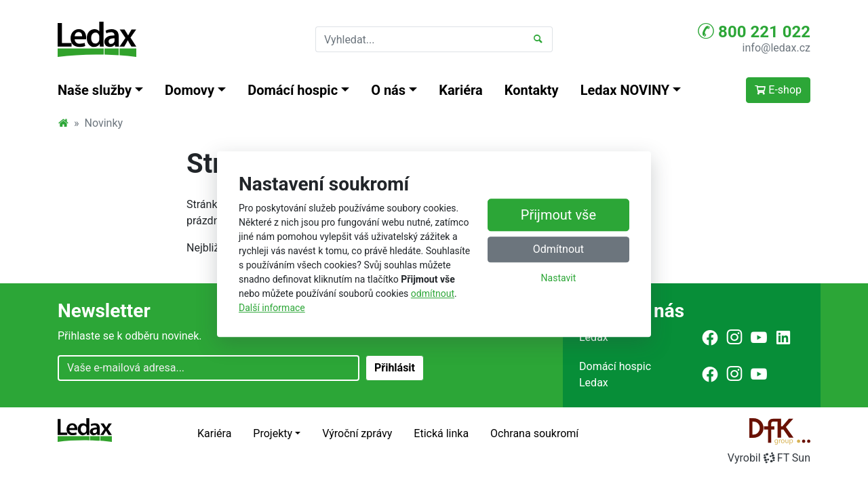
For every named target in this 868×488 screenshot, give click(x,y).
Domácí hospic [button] (293, 90)
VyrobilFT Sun (769, 458)
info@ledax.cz (776, 48)
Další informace (272, 308)
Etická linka (441, 433)
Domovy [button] (190, 90)
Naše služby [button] (95, 90)
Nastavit (559, 279)
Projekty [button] (273, 433)
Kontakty (532, 90)
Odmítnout (558, 250)
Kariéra (461, 90)
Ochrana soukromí (534, 433)
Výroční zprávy (357, 433)
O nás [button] (388, 90)
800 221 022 (754, 31)
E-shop (778, 90)
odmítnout (433, 293)
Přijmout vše (558, 216)
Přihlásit (395, 368)
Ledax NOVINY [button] (625, 90)
